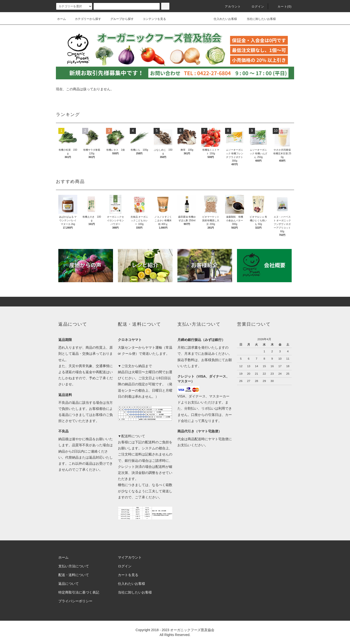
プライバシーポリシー (75, 601)
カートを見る (128, 575)
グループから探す (119, 19)
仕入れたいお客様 (222, 19)
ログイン (255, 7)
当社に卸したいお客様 (258, 19)
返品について (69, 584)
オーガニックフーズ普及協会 (192, 630)
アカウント (230, 7)
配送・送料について (74, 575)
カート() (282, 7)
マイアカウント (130, 557)
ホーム (61, 19)
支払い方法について (74, 566)
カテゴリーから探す (85, 19)
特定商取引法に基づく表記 (79, 592)
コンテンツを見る (151, 19)
